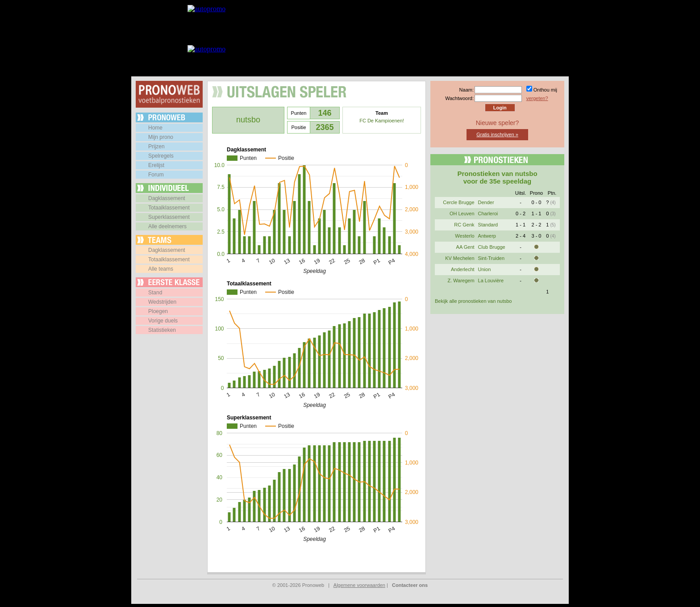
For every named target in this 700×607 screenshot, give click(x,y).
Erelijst (156, 165)
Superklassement (169, 217)
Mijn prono (161, 137)
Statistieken (162, 330)
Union (485, 269)
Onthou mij (545, 90)
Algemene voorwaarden (359, 585)
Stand (155, 293)
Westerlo (465, 236)
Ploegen (158, 311)
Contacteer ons (410, 585)
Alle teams (161, 269)
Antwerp (487, 236)
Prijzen (156, 147)
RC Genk (464, 225)
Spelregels (161, 156)
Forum (156, 175)
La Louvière (491, 280)
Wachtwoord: (459, 98)
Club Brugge (492, 247)
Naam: (467, 90)
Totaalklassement (169, 208)
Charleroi (488, 213)
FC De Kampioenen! (382, 121)
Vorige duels (163, 321)
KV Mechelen (460, 258)
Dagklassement (167, 198)
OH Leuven (462, 213)
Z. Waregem (461, 280)
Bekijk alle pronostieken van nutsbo (473, 301)
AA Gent (465, 247)
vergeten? (537, 98)
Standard (488, 225)
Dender (486, 202)
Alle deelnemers (167, 226)
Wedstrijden (162, 302)
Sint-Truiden (492, 258)
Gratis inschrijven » (497, 134)
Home (155, 128)
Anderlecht (463, 269)
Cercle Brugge (458, 202)
